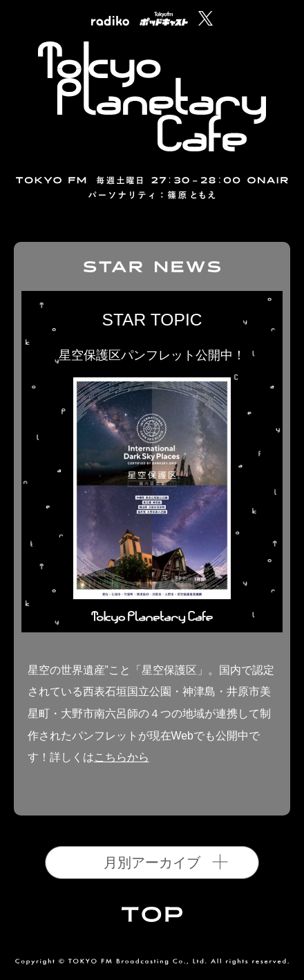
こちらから (122, 757)
